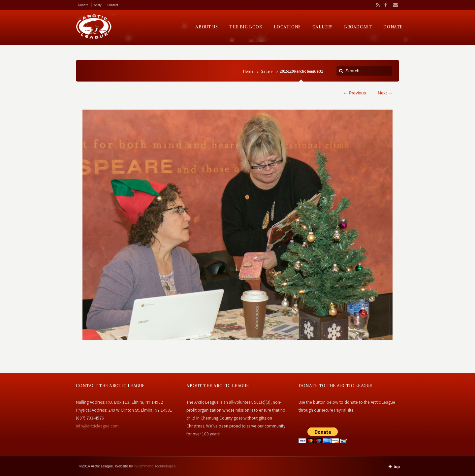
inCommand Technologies (155, 466)
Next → (385, 93)
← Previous (354, 93)
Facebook (385, 5)
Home (248, 71)
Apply (98, 5)
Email (394, 5)
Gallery (267, 71)
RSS (377, 5)
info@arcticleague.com (97, 426)
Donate (83, 5)
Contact (113, 5)
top (397, 467)
